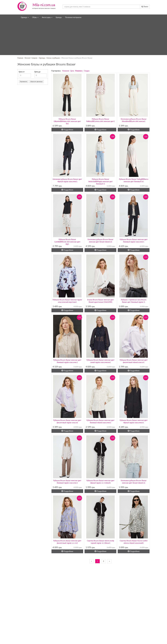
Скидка (87, 71)
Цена (72, 71)
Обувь (35, 17)
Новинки (79, 71)
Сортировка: (56, 71)
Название (66, 71)
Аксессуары (47, 17)
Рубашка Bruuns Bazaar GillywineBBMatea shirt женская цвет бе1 (67, 121)
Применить (24, 82)
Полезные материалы (73, 17)
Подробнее (67, 130)
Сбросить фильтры (36, 82)
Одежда (25, 17)
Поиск (145, 7)
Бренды (59, 17)
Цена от (22, 72)
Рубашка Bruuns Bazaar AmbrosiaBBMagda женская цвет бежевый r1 (100, 181)
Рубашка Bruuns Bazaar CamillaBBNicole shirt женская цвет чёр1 (67, 242)
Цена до (37, 72)
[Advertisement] (83, 38)
